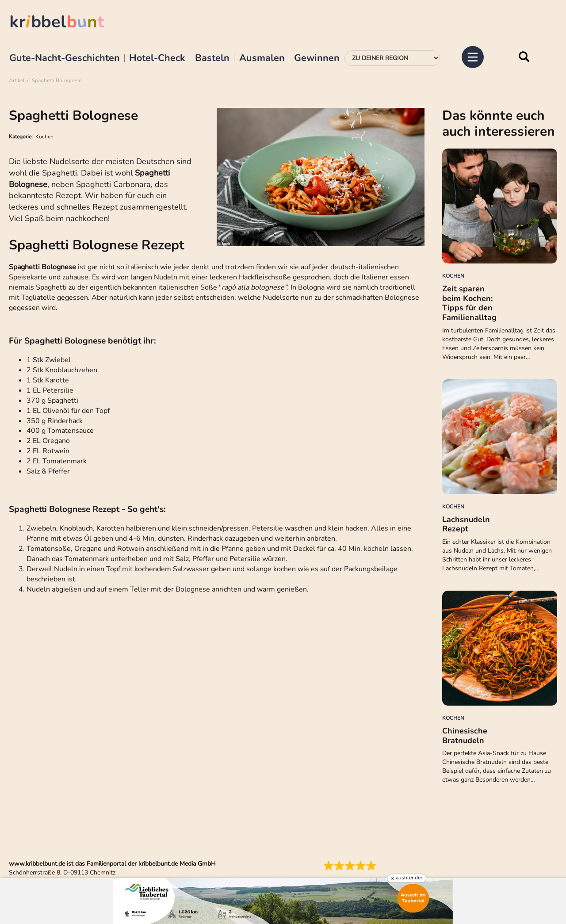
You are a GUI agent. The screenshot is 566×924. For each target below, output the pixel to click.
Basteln (212, 58)
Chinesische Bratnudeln (465, 736)
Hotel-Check (157, 58)
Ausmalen (262, 58)
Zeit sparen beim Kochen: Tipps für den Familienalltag (469, 303)
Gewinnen (317, 58)
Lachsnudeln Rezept (466, 524)
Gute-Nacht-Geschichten (65, 58)
